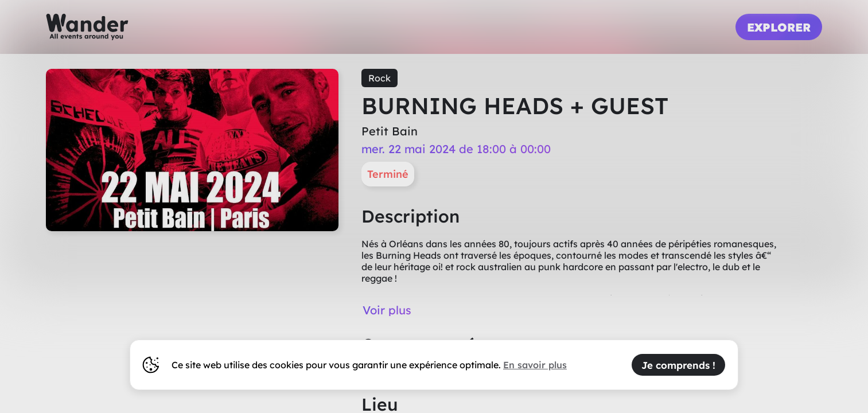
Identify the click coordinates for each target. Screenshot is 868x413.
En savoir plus (535, 365)
